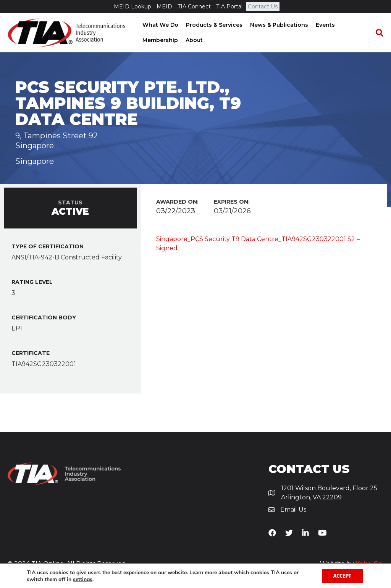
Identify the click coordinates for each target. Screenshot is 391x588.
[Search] (378, 33)
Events (325, 25)
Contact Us (263, 6)
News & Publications (278, 25)
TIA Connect (194, 6)
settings (83, 580)
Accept (342, 576)
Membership (159, 40)
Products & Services (213, 25)
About (193, 40)
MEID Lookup (132, 6)
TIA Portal (229, 6)
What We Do (160, 25)
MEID (164, 6)
